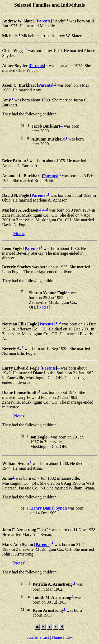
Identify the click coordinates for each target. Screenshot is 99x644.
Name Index (62, 637)
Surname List (38, 637)
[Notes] (19, 234)
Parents (44, 21)
